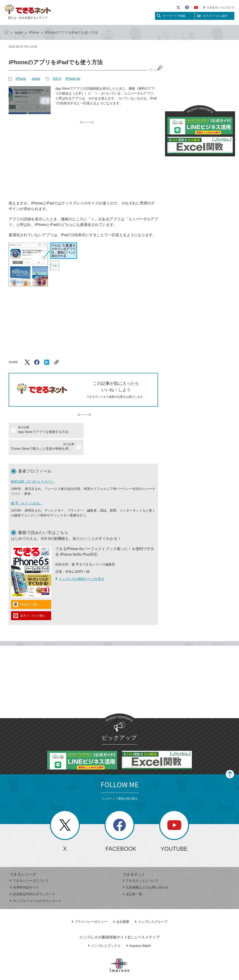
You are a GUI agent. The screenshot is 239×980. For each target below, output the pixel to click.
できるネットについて (219, 7)
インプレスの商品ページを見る (80, 562)
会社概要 (121, 905)
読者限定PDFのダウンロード (33, 877)
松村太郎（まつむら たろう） (33, 465)
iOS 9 (57, 79)
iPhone (34, 32)
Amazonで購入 (30, 588)
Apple (19, 32)
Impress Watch (139, 929)
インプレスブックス (104, 929)
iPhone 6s (73, 79)
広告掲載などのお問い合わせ (146, 871)
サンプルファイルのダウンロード (36, 884)
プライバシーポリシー (90, 905)
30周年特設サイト (25, 871)
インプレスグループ (151, 905)
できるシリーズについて (29, 864)
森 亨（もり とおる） (27, 486)
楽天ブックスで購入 (33, 599)
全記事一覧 (132, 877)
